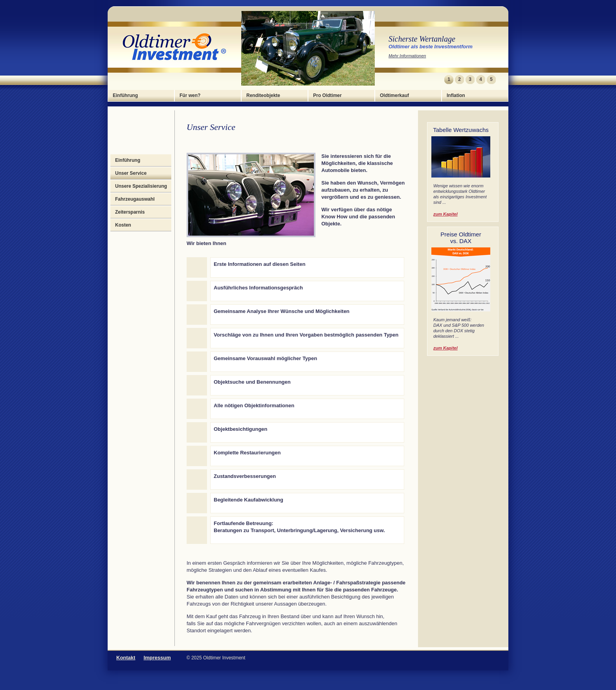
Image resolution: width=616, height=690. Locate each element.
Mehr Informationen (407, 56)
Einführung (125, 95)
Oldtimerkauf (394, 95)
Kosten (123, 225)
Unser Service (131, 173)
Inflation (456, 95)
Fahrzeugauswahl (135, 199)
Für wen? (190, 95)
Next (501, 80)
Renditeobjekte (263, 95)
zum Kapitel (445, 214)
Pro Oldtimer (327, 95)
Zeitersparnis (130, 212)
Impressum (157, 658)
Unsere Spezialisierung (141, 186)
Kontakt (126, 658)
